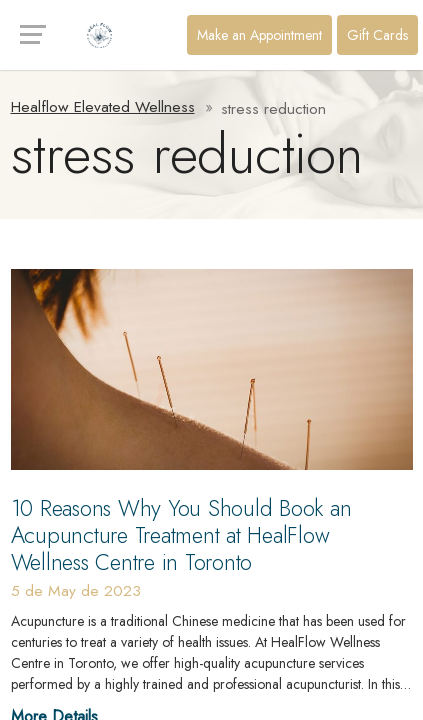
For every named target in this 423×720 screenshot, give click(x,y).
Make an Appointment (259, 35)
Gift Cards (377, 35)
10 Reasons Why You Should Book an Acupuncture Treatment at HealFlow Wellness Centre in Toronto (181, 535)
